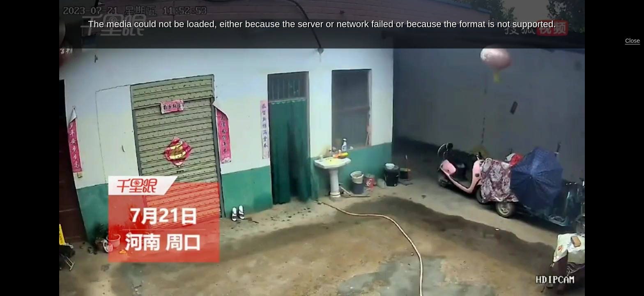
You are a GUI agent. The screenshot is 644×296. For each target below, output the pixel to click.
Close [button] (632, 41)
